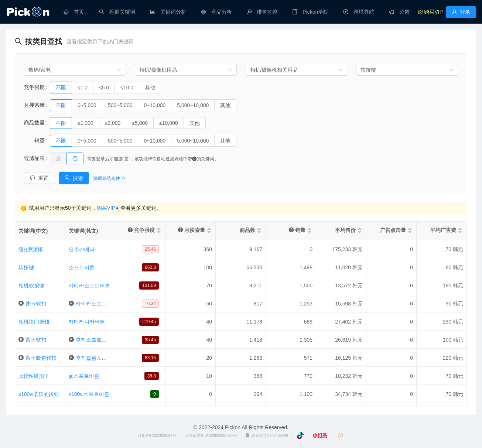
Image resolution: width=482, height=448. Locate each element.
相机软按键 (31, 285)
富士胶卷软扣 (41, 358)
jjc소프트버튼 (84, 376)
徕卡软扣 (36, 304)
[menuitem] (74, 12)
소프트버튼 (82, 267)
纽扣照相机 (31, 249)
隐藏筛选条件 (110, 178)
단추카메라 (82, 249)
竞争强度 (34, 87)
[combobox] (75, 70)
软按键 (26, 267)
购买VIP (106, 208)
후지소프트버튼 (94, 340)
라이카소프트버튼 (96, 304)
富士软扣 (36, 340)
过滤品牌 (34, 158)
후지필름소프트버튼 (99, 358)
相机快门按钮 (34, 322)
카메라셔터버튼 (87, 322)
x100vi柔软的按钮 (39, 394)
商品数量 (34, 123)
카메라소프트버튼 (89, 285)
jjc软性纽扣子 (34, 376)
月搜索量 (34, 105)
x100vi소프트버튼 (89, 394)
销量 (34, 140)
